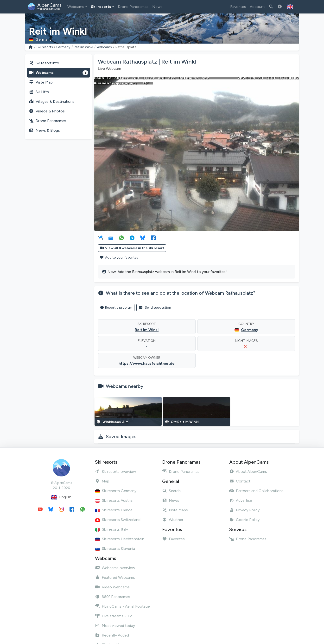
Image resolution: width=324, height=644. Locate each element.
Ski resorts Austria (114, 500)
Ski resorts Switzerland (118, 520)
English (61, 497)
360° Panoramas (113, 597)
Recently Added (112, 635)
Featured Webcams (115, 577)
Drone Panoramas (133, 7)
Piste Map (41, 82)
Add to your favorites (119, 257)
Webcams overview (115, 568)
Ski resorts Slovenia (115, 549)
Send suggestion (155, 308)
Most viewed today (115, 626)
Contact (240, 481)
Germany (63, 47)
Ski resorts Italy (111, 529)
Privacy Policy (244, 510)
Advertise (241, 500)
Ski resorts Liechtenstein (120, 539)
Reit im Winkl (83, 47)
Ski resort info (44, 63)
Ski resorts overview (116, 472)
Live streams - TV (114, 616)
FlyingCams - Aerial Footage (122, 606)
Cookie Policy (244, 520)
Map (102, 481)
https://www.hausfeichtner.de (147, 363)
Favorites (238, 7)
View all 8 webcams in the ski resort (132, 248)
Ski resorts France (114, 510)
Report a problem (116, 308)
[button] (290, 7)
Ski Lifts (39, 92)
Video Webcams (112, 587)
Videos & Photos (47, 111)
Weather (173, 520)
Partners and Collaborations (256, 491)
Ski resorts (101, 7)
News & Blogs (44, 130)
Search (171, 491)
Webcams (76, 7)
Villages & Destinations (52, 101)
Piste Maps (175, 510)
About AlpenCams (248, 472)
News (157, 7)
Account (257, 7)
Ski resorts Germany (116, 491)
